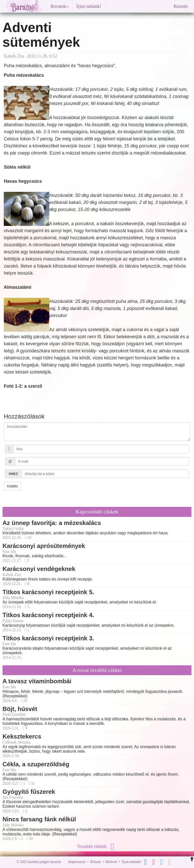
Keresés (181, 6)
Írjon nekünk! (89, 6)
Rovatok (59, 6)
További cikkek (97, 847)
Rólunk (95, 862)
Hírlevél (111, 862)
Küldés (13, 486)
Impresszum (77, 862)
